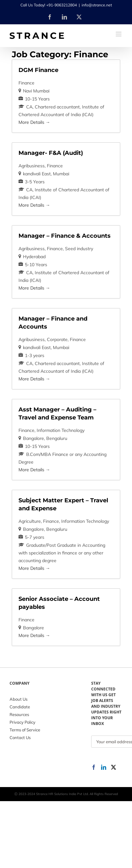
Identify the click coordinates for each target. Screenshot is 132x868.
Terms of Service (25, 730)
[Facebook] (94, 767)
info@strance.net (97, 5)
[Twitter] (114, 767)
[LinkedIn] (104, 767)
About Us (18, 699)
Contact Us (20, 737)
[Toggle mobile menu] (119, 34)
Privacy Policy (22, 722)
